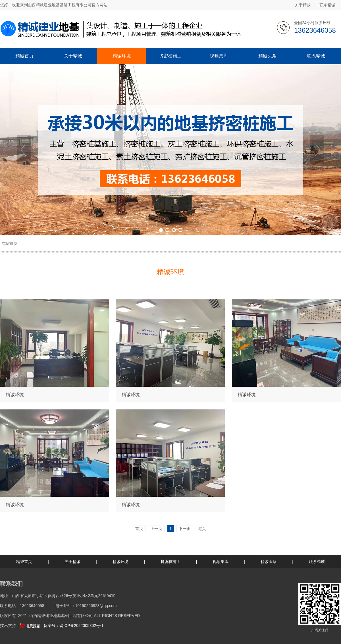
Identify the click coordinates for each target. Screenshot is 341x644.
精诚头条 (269, 562)
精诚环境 (120, 562)
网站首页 (9, 243)
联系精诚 (327, 5)
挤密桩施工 (170, 562)
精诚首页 (24, 562)
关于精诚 (303, 5)
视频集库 (221, 562)
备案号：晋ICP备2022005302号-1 (74, 626)
